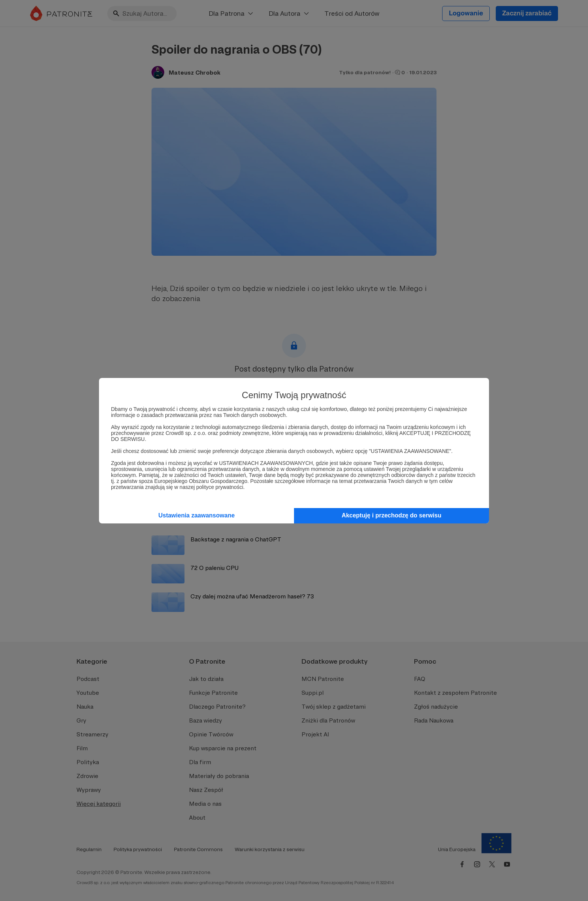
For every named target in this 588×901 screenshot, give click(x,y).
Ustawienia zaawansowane (196, 515)
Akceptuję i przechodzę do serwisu (391, 515)
